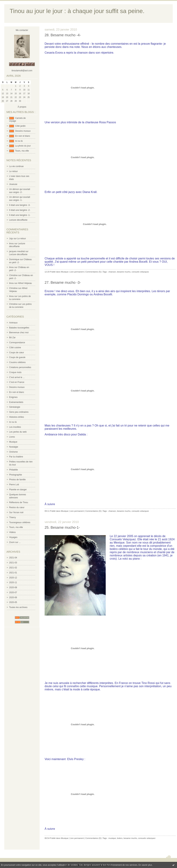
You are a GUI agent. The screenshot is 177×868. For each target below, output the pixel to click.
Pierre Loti (14, 485)
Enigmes (13, 397)
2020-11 (13, 582)
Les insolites (15, 427)
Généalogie (15, 407)
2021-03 (13, 563)
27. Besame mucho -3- (63, 282)
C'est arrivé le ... (17, 377)
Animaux (13, 323)
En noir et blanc (23, 136)
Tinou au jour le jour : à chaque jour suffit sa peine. (77, 11)
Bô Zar (12, 338)
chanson (112, 272)
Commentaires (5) (93, 272)
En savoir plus (145, 865)
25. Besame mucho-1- (62, 527)
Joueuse (13, 184)
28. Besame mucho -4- (63, 35)
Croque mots (15, 372)
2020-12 (13, 578)
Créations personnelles (20, 367)
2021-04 (13, 558)
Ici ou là (19, 141)
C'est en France (17, 382)
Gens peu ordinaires (19, 412)
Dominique (14, 259)
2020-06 (13, 597)
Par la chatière (16, 457)
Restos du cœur (17, 507)
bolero (120, 838)
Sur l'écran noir (16, 512)
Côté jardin (20, 126)
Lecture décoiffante (18, 220)
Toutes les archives (18, 607)
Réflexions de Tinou (19, 502)
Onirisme (13, 452)
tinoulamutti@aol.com (22, 71)
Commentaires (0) (93, 511)
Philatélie (14, 470)
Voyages (13, 537)
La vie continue (16, 166)
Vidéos (12, 532)
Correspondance (17, 343)
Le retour (13, 171)
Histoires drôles (17, 417)
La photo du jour (23, 146)
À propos (22, 107)
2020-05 (13, 602)
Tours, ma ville (22, 151)
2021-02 (13, 568)
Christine (13, 275)
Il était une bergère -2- (20, 210)
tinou (11, 244)
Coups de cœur (17, 353)
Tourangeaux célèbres (20, 522)
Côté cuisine (15, 348)
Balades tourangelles (19, 328)
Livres (12, 437)
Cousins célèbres (17, 362)
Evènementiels (16, 402)
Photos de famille (17, 480)
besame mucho (124, 272)
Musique (13, 442)
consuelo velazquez (140, 272)
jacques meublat (17, 251)
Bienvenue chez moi (19, 333)
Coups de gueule (17, 357)
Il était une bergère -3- (20, 205)
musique (112, 838)
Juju (11, 239)
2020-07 (13, 592)
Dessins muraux (23, 131)
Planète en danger (18, 490)
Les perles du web (18, 432)
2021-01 (13, 573)
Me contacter (22, 30)
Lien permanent (77, 272)
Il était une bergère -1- (20, 215)
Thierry (12, 517)
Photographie (15, 475)
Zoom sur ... (15, 542)
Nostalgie (14, 447)
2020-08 (13, 587)
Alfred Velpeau (25, 283)
